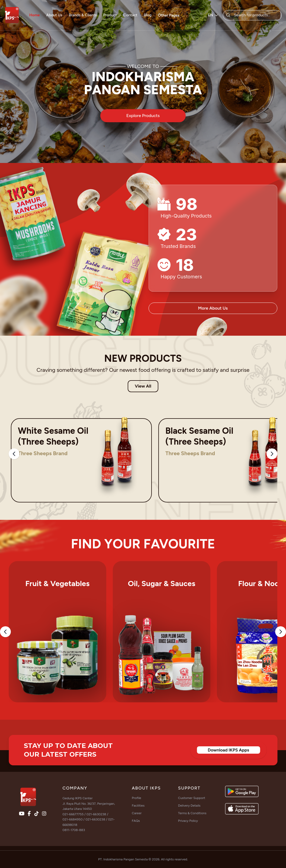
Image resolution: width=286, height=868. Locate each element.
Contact (130, 15)
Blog (148, 15)
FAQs (136, 821)
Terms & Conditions (192, 813)
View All (143, 386)
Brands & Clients (83, 15)
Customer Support (192, 798)
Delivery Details (189, 806)
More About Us (213, 308)
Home (35, 15)
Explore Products (143, 116)
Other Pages (169, 15)
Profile (136, 798)
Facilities (138, 806)
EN (213, 15)
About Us (54, 15)
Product (110, 15)
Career (137, 813)
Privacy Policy (188, 821)
